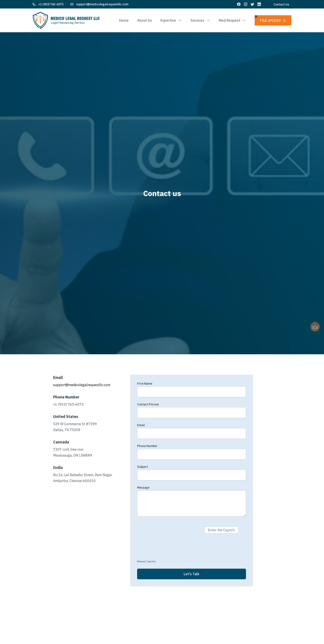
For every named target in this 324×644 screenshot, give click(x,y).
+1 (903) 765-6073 (51, 4)
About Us (145, 20)
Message (143, 488)
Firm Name (145, 384)
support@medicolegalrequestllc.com (102, 4)
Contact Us (281, 4)
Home (124, 20)
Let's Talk (192, 574)
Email (141, 425)
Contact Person (148, 404)
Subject (143, 467)
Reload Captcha (146, 561)
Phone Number (147, 446)
